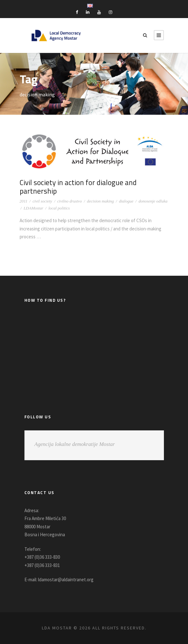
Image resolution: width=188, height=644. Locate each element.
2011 (24, 201)
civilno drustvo (70, 201)
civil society (42, 201)
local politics (59, 208)
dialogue (126, 201)
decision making (100, 201)
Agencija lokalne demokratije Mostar (75, 444)
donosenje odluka (153, 201)
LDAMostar (33, 208)
